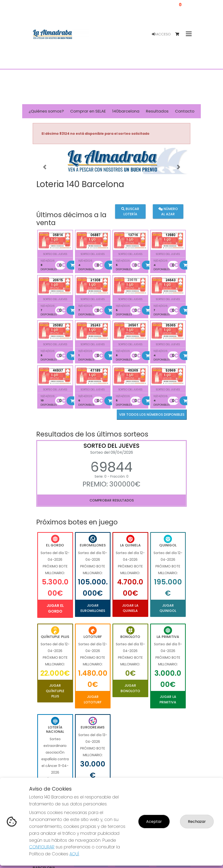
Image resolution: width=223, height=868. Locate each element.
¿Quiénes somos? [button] (46, 111)
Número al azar (168, 211)
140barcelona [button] (126, 111)
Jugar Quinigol (168, 608)
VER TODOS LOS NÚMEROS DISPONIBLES (152, 415)
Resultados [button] (157, 111)
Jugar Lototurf (93, 699)
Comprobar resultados (112, 500)
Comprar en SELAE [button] (88, 111)
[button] (45, 167)
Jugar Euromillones (93, 608)
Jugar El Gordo (55, 608)
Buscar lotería (130, 211)
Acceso (161, 34)
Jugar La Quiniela (130, 608)
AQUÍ (74, 854)
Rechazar (197, 822)
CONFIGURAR (42, 847)
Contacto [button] (185, 111)
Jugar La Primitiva (168, 699)
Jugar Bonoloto (130, 688)
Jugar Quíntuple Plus (55, 691)
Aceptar (154, 822)
